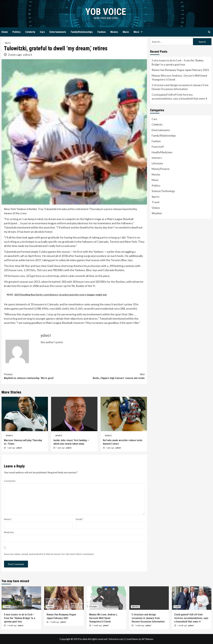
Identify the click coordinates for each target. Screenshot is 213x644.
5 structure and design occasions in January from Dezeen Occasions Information (180, 87)
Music (126, 32)
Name (8, 519)
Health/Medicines (162, 152)
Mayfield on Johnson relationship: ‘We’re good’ (39, 376)
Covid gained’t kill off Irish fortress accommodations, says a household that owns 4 (179, 97)
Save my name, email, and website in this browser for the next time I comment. (49, 554)
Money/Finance (161, 169)
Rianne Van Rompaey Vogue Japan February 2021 (180, 70)
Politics (17, 32)
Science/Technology (163, 191)
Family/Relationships (82, 32)
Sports (8, 43)
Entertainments (58, 32)
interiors (157, 158)
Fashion (102, 32)
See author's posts (52, 342)
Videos (156, 208)
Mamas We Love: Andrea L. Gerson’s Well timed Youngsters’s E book (179, 78)
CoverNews (132, 639)
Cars (42, 32)
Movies (114, 32)
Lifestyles (157, 163)
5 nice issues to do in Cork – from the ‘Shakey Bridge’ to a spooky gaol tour (178, 62)
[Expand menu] (142, 32)
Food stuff (158, 147)
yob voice (106, 12)
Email (80, 519)
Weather (157, 213)
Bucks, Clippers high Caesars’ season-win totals (109, 376)
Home (5, 32)
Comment (10, 481)
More (139, 32)
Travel (155, 202)
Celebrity (30, 32)
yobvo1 (27, 55)
